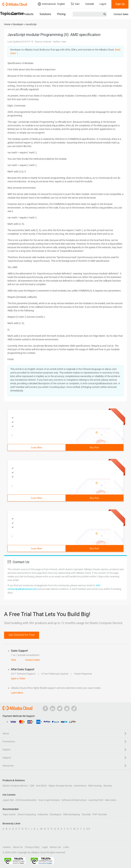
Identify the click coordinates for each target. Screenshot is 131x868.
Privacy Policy (32, 847)
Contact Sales (121, 14)
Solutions (45, 14)
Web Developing (71, 814)
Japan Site (8, 800)
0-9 (88, 829)
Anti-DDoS (41, 786)
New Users (111, 800)
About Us (18, 847)
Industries (43, 814)
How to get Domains (49, 800)
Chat (13, 660)
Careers (7, 847)
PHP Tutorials (100, 814)
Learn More (37, 448)
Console (90, 4)
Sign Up (120, 4)
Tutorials (86, 814)
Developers (56, 814)
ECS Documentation (26, 800)
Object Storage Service (60, 786)
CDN (32, 786)
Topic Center (9, 814)
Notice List (55, 847)
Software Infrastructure (74, 800)
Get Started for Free (22, 635)
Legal (45, 847)
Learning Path (96, 800)
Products (28, 14)
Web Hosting (95, 786)
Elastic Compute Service (15, 786)
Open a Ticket (18, 679)
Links (66, 847)
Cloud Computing (27, 814)
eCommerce (80, 786)
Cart (75, 4)
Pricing (61, 14)
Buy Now (94, 448)
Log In (103, 4)
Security (108, 786)
